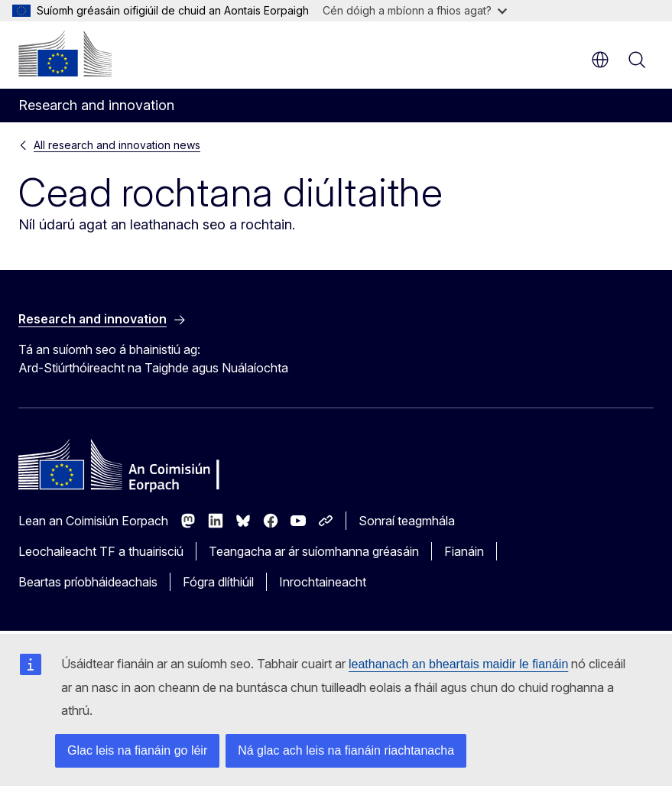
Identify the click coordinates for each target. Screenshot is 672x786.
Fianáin (464, 551)
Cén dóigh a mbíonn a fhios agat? (415, 10)
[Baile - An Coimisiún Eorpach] (65, 54)
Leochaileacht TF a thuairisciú (101, 551)
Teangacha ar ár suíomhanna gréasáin (314, 551)
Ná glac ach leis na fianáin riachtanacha (346, 750)
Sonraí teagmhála (407, 521)
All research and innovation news (117, 145)
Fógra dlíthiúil (218, 582)
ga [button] (600, 60)
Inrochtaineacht (323, 582)
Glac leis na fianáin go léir (137, 750)
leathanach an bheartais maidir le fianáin (458, 664)
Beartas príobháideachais (88, 582)
